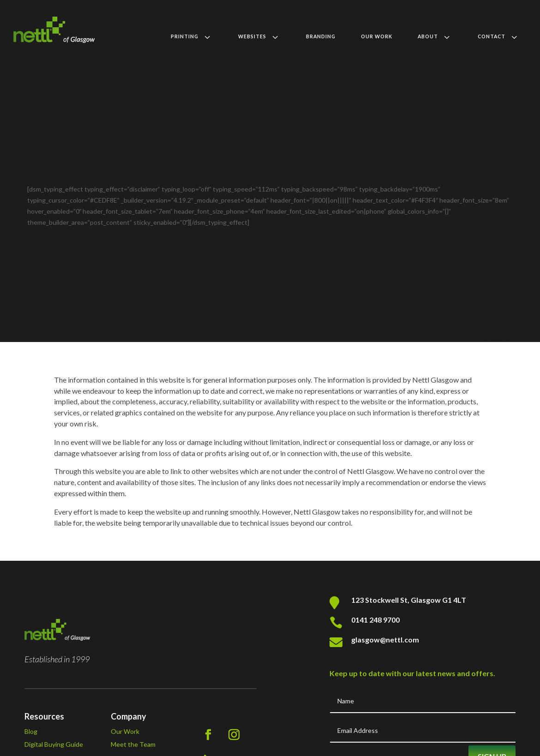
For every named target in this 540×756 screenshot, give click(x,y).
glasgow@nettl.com (385, 711)
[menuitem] (192, 37)
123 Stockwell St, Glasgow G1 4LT (409, 672)
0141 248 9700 (375, 692)
